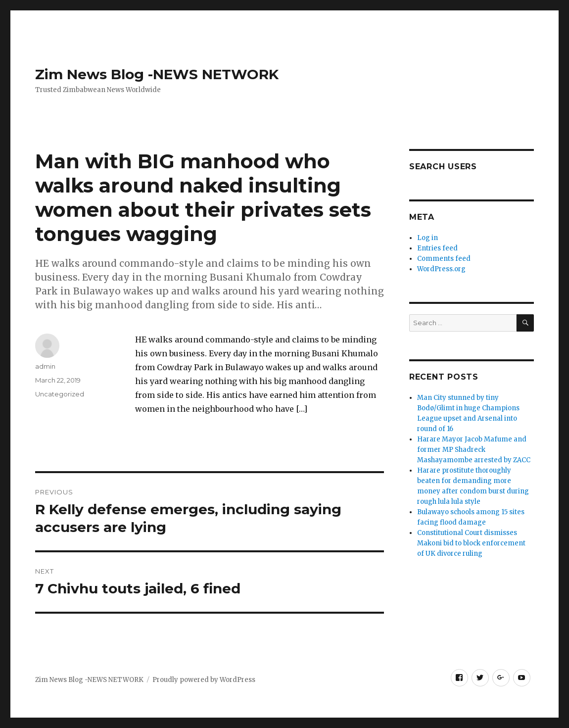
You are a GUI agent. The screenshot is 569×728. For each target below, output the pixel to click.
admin (45, 366)
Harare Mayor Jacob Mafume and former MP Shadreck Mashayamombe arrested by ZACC (474, 450)
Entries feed (437, 248)
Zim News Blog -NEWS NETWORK (157, 74)
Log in (427, 238)
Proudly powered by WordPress (204, 680)
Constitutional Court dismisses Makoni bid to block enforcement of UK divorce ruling (471, 543)
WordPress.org (441, 269)
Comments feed (444, 259)
